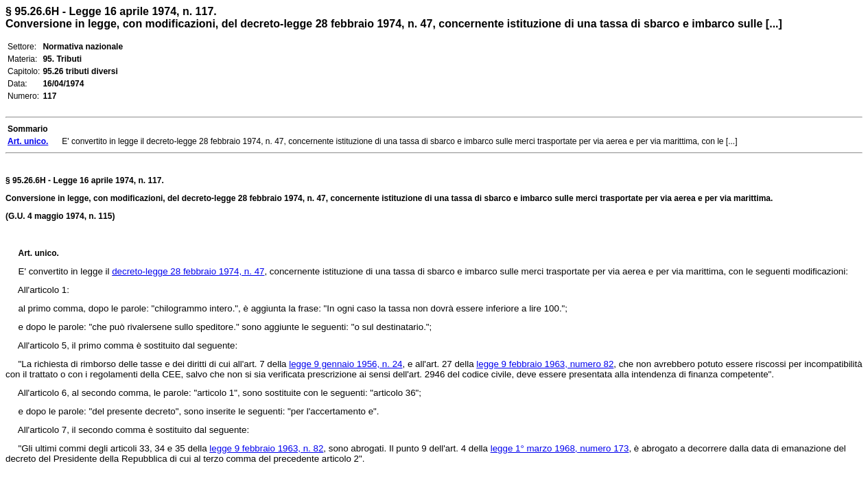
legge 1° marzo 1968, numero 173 (560, 448)
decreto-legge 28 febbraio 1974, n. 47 (188, 271)
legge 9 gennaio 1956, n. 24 (345, 364)
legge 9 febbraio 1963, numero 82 (545, 364)
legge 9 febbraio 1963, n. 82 (266, 448)
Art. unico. (39, 253)
